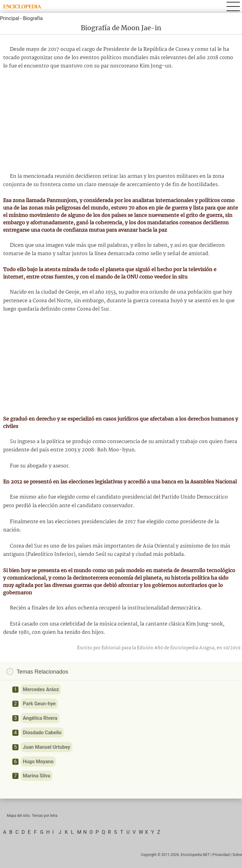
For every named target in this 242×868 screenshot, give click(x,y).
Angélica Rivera (40, 718)
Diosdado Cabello (42, 733)
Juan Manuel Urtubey (47, 747)
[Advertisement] (121, 121)
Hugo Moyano (38, 762)
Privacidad (221, 855)
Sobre (237, 855)
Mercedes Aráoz (41, 689)
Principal (10, 18)
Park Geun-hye (39, 704)
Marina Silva (37, 776)
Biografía (33, 18)
